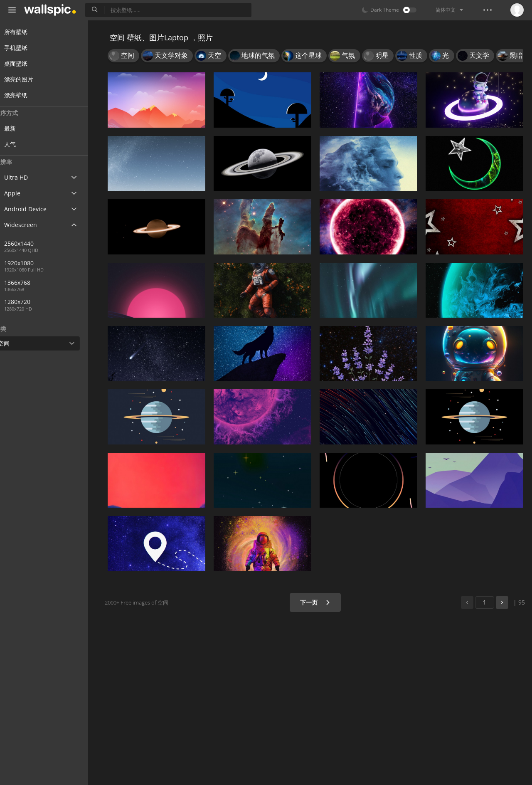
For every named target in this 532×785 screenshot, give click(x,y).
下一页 (318, 602)
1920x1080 (35, 263)
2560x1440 (35, 243)
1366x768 (62, 283)
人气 (26, 144)
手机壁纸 (26, 48)
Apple (22, 193)
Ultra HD (26, 177)
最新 (26, 128)
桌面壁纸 (26, 63)
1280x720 (33, 302)
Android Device (35, 209)
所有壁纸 (26, 32)
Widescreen (31, 225)
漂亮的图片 (29, 79)
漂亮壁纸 (26, 95)
